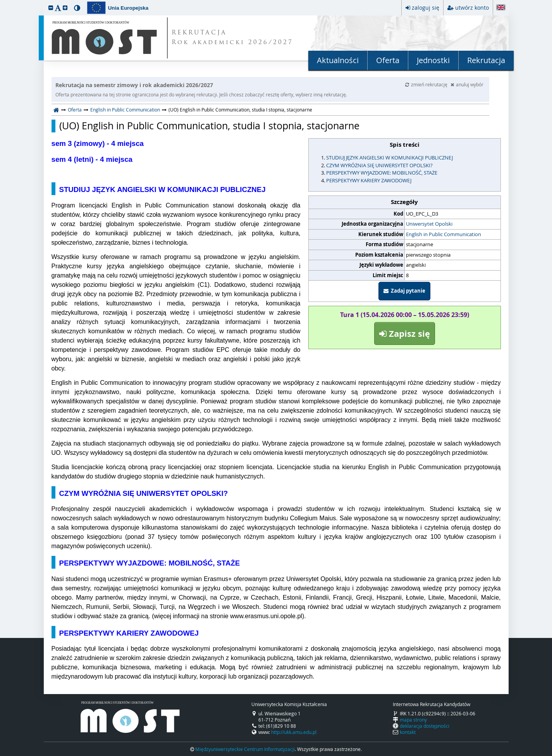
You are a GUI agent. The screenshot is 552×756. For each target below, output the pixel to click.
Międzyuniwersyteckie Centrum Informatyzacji (245, 749)
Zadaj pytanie (404, 291)
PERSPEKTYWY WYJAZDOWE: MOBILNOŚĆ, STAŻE (382, 173)
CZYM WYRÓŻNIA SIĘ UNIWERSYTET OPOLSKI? (379, 165)
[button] (51, 8)
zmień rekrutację (427, 84)
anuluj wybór (467, 84)
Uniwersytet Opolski (429, 224)
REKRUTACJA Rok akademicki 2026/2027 (232, 38)
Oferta (388, 60)
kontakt (408, 732)
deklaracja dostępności (425, 726)
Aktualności (338, 60)
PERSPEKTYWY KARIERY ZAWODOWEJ (369, 180)
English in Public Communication (125, 110)
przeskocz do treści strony (2, 2)
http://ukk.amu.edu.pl (294, 732)
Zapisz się (405, 333)
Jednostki (433, 60)
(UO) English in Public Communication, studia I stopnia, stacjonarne (209, 126)
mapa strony (413, 720)
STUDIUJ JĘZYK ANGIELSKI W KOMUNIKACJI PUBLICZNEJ (389, 158)
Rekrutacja (486, 60)
